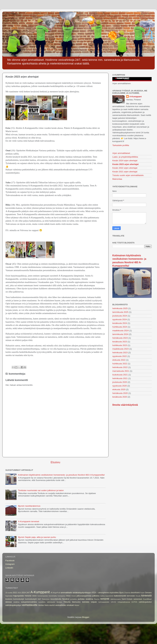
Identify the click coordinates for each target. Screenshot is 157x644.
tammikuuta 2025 (120, 312)
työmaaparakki (104, 602)
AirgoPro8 (57, 593)
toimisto (86, 602)
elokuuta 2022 (119, 360)
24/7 (28, 593)
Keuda (138, 596)
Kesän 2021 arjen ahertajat (125, 172)
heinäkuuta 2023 (120, 338)
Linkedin (9, 568)
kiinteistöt (146, 596)
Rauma (97, 599)
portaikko (74, 599)
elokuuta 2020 (119, 389)
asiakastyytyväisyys (82, 593)
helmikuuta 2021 (120, 378)
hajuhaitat (9, 596)
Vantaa (41, 605)
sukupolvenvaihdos (29, 602)
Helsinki (28, 596)
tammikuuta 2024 (120, 334)
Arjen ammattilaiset (121, 153)
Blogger (86, 617)
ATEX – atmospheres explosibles (105, 593)
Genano (148, 593)
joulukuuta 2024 (120, 316)
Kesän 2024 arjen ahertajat (125, 161)
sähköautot (51, 602)
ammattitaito (66, 593)
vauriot (52, 605)
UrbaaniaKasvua (124, 602)
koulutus (9, 599)
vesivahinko (61, 605)
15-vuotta (9, 593)
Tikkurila (67, 602)
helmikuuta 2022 (120, 367)
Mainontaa (117, 179)
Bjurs (121, 593)
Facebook (10, 561)
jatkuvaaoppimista (84, 596)
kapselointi (109, 596)
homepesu (61, 596)
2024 (24, 593)
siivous (9, 602)
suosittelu (42, 602)
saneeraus (138, 599)
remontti (105, 599)
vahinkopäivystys (13, 605)
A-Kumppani (135, 97)
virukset (70, 605)
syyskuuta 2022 (120, 356)
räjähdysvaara (116, 599)
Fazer (142, 593)
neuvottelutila (56, 599)
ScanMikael (147, 599)
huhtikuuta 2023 (120, 345)
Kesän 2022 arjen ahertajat (125, 168)
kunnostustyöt (31, 599)
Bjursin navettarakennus (29, 506)
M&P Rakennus (43, 599)
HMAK (34, 596)
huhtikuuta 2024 (120, 327)
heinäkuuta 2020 (120, 393)
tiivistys (59, 602)
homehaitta (53, 596)
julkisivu (96, 596)
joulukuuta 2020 (120, 382)
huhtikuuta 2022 (120, 364)
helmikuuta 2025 (120, 308)
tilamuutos (76, 602)
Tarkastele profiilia (121, 145)
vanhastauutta (30, 605)
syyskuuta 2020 (120, 386)
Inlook (74, 596)
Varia (46, 605)
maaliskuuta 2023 (121, 349)
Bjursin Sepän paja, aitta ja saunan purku (37, 537)
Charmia (127, 593)
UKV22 (113, 602)
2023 (19, 593)
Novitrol (66, 599)
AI (51, 593)
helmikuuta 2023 (120, 353)
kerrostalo (131, 596)
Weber (77, 605)
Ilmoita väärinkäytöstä (125, 405)
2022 (15, 593)
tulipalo (94, 602)
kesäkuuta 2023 (120, 342)
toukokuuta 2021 (120, 375)
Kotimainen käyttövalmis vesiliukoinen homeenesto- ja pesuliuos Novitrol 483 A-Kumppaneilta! (61, 475)
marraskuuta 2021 (121, 371)
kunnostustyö (19, 599)
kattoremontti (120, 596)
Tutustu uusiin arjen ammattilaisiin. (128, 175)
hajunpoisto (19, 596)
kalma (103, 596)
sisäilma (16, 602)
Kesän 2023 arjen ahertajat (125, 164)
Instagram (10, 564)
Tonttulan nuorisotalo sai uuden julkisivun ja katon (41, 490)
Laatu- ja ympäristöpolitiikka (125, 157)
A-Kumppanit (40, 592)
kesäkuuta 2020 (120, 397)
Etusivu (55, 462)
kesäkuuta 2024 (120, 323)
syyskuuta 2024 (120, 319)
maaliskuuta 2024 (121, 331)
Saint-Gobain (127, 599)
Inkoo (68, 596)
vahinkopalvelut (145, 602)
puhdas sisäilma (86, 599)
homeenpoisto (43, 596)
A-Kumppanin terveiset (29, 521)
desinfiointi (135, 593)
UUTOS (134, 602)
